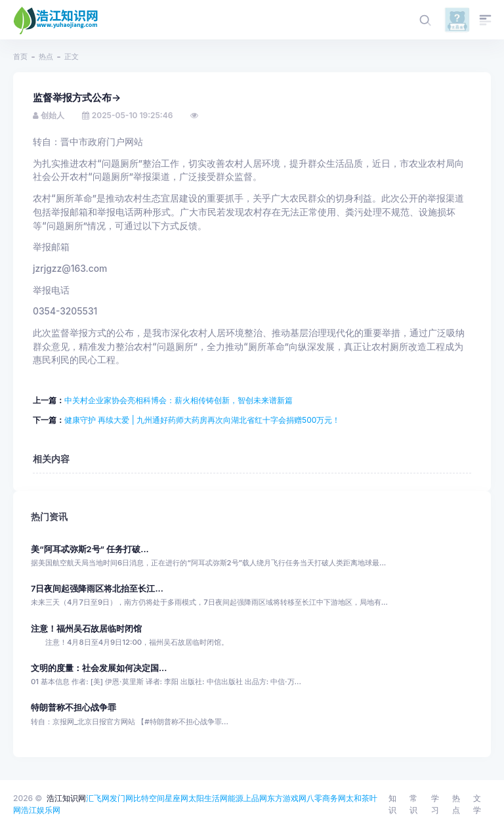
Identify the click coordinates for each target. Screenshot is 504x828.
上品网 (255, 798)
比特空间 (149, 798)
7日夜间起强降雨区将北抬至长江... (97, 589)
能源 (236, 798)
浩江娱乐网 (41, 810)
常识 (413, 804)
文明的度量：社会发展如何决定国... (99, 668)
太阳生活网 (208, 798)
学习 (435, 804)
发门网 (121, 798)
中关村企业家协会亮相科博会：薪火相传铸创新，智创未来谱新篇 (178, 400)
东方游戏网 (287, 798)
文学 (477, 804)
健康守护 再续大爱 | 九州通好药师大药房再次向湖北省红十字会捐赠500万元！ (202, 420)
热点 (46, 56)
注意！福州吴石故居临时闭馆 (86, 629)
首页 (20, 56)
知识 (392, 804)
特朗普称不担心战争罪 (73, 708)
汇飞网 (98, 798)
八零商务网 (326, 798)
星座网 (177, 798)
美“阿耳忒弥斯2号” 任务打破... (90, 549)
